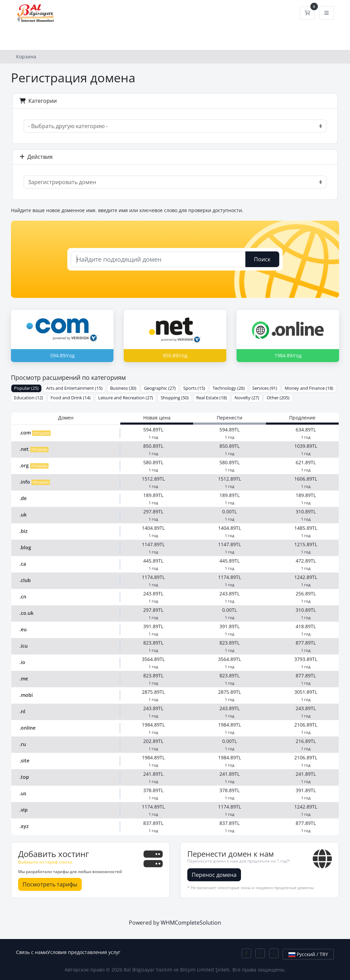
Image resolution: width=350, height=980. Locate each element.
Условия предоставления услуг (84, 952)
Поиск (262, 259)
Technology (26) (229, 388)
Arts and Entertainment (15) (74, 388)
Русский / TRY (308, 954)
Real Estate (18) (212, 398)
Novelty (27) (247, 398)
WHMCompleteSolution (191, 923)
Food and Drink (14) (71, 398)
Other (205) (278, 398)
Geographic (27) (160, 388)
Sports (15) (194, 388)
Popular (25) (26, 388)
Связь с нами (32, 952)
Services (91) (265, 388)
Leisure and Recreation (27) (126, 398)
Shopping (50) (175, 398)
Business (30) (123, 388)
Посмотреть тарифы (50, 884)
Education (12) (29, 398)
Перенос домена (214, 875)
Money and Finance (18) (309, 388)
